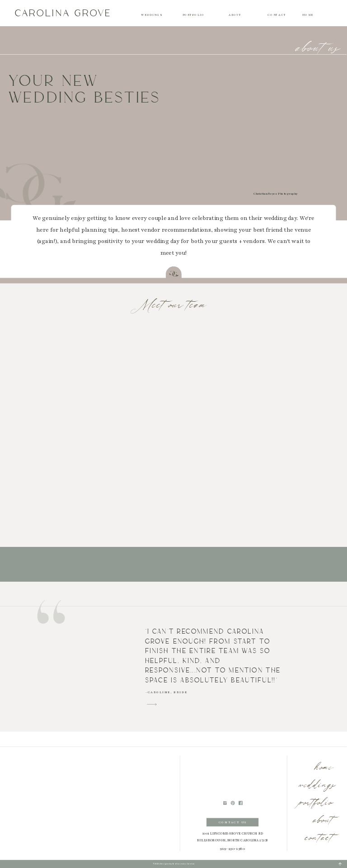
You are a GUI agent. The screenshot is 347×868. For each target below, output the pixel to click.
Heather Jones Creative (183, 864)
